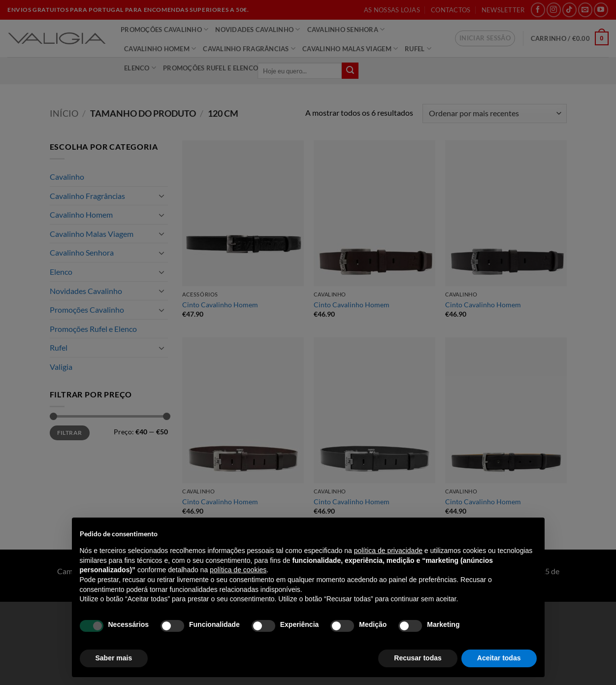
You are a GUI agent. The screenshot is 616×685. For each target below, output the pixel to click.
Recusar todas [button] (418, 658)
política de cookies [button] (238, 570)
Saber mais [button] (114, 658)
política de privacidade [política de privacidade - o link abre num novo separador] (388, 551)
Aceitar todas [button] (499, 658)
